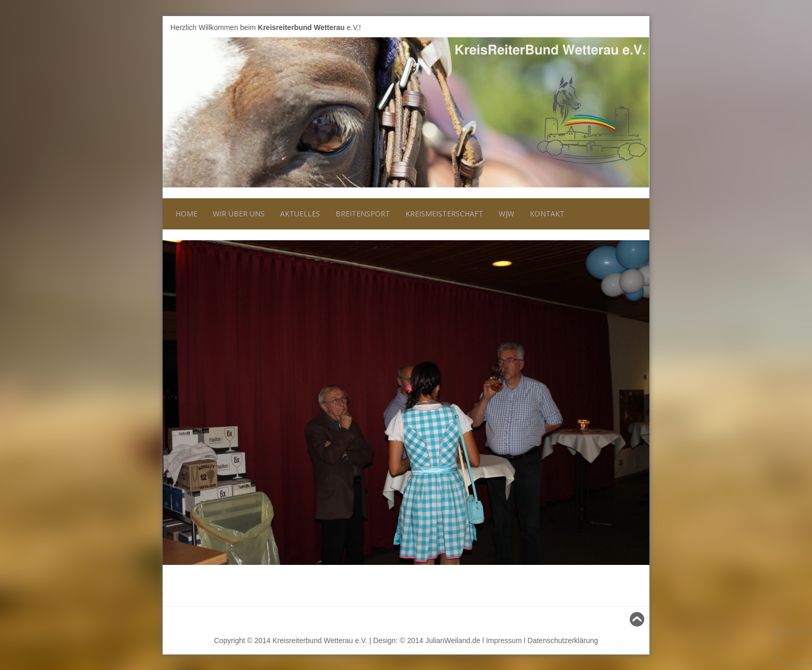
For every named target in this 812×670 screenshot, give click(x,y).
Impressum (504, 640)
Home (186, 214)
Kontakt (547, 214)
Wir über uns (239, 214)
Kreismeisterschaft (444, 214)
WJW (506, 214)
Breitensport (363, 214)
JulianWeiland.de (453, 640)
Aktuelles (300, 214)
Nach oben (623, 619)
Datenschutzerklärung (563, 640)
